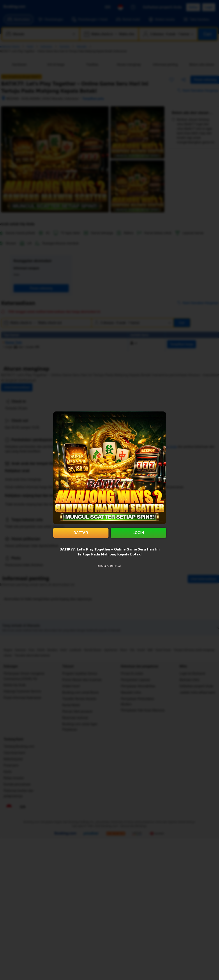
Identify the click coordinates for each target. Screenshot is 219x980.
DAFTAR (81, 533)
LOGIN (138, 533)
